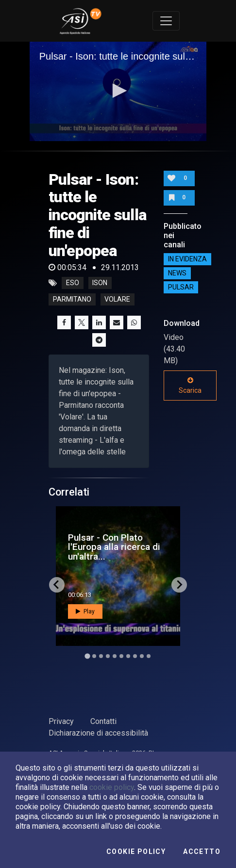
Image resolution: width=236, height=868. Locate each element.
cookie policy (112, 787)
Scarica (190, 386)
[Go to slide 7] (128, 656)
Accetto (202, 852)
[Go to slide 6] (121, 656)
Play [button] (85, 611)
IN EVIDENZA (187, 259)
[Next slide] (179, 585)
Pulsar (181, 287)
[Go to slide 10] (149, 656)
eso (73, 283)
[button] (118, 91)
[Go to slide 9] (142, 656)
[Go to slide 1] (87, 656)
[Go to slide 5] (115, 656)
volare (117, 300)
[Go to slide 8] (135, 656)
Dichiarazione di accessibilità (98, 733)
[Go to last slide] (57, 585)
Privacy (61, 721)
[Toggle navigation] (166, 21)
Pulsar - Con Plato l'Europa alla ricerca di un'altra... (114, 547)
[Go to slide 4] (108, 656)
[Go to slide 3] (101, 656)
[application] (118, 91)
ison (100, 283)
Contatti (103, 721)
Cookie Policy (136, 852)
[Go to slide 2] (94, 656)
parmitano (72, 300)
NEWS (177, 273)
